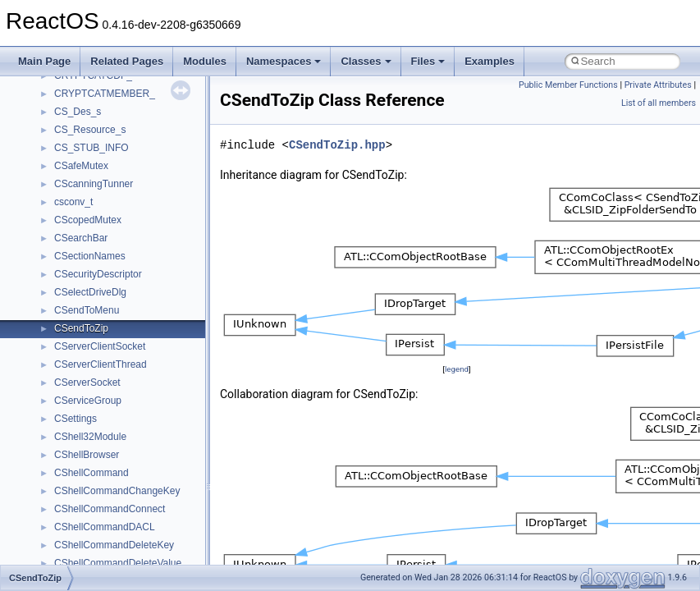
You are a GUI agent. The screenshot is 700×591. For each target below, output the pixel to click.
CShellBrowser (87, 455)
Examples (490, 61)
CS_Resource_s (90, 130)
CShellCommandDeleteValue (118, 563)
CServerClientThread (101, 364)
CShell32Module (90, 437)
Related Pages (127, 61)
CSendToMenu (87, 310)
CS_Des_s (78, 112)
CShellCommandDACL (105, 527)
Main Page (44, 61)
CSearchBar (81, 238)
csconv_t (73, 202)
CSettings (75, 419)
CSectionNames (90, 256)
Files (428, 61)
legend (457, 369)
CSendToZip (81, 328)
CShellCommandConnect (110, 509)
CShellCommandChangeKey (117, 491)
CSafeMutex (81, 166)
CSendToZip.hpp (337, 145)
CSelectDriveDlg (90, 292)
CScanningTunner (94, 184)
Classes (366, 61)
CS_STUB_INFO (92, 148)
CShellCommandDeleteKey (114, 545)
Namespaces (284, 61)
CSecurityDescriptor (98, 274)
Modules (205, 61)
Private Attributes (658, 85)
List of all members (659, 103)
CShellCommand (92, 473)
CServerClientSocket (100, 346)
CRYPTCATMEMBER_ (105, 94)
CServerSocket (87, 383)
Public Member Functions (568, 85)
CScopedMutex (88, 220)
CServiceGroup (88, 401)
